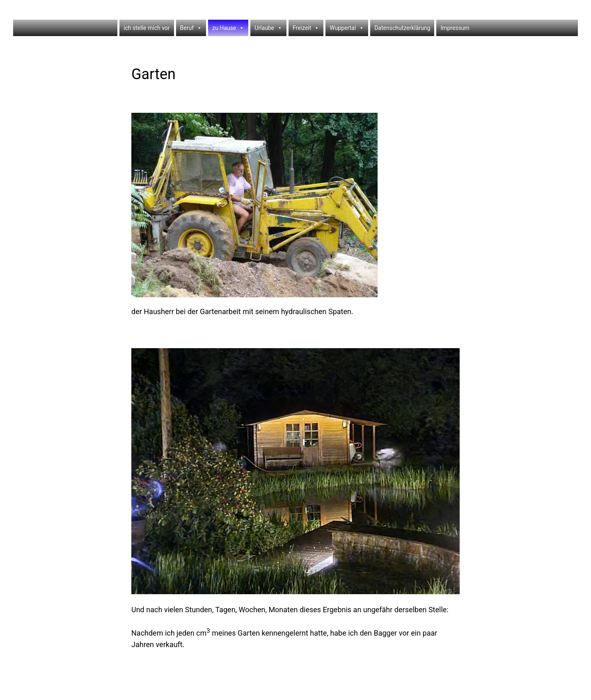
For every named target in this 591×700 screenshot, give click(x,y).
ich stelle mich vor (147, 28)
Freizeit (306, 28)
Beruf (191, 28)
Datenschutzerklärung (402, 28)
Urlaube (268, 28)
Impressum (455, 28)
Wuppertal (347, 28)
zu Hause (228, 28)
